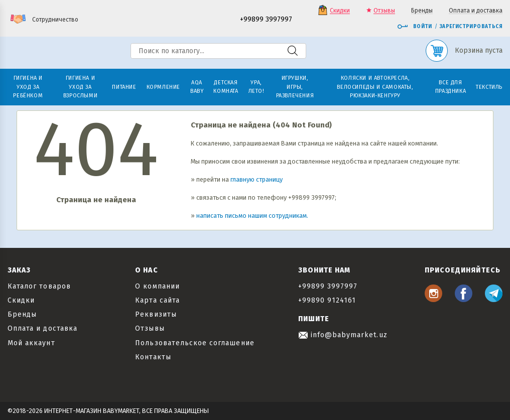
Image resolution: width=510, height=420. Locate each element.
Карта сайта (157, 300)
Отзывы (384, 11)
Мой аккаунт (31, 343)
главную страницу (257, 179)
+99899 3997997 (266, 20)
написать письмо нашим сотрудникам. (252, 216)
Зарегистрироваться (471, 27)
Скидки (340, 11)
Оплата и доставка (476, 11)
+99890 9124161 (327, 300)
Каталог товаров (39, 286)
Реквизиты (156, 314)
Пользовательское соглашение (195, 343)
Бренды (422, 11)
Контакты (153, 357)
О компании (157, 286)
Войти (415, 27)
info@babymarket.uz (343, 335)
